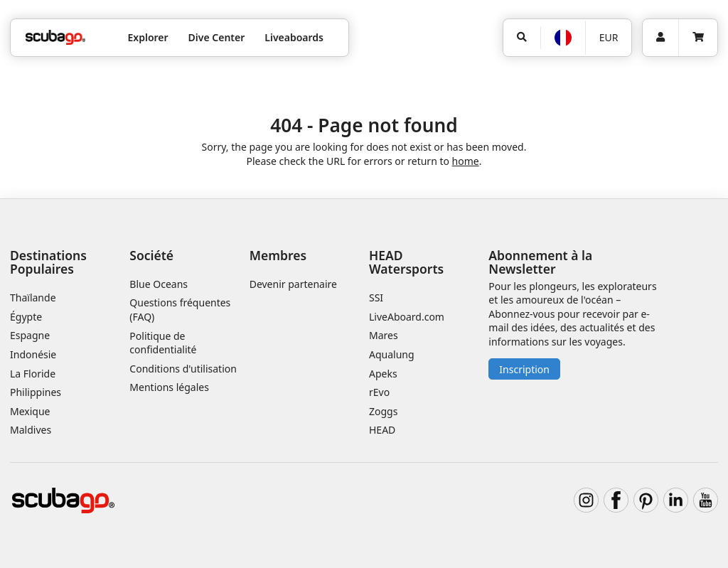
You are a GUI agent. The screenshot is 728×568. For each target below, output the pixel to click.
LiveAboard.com (407, 317)
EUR (609, 37)
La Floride (33, 374)
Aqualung (392, 354)
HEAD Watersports (406, 262)
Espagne (30, 335)
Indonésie (33, 354)
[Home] (55, 37)
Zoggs (383, 411)
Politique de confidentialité (163, 343)
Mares (384, 335)
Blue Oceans (159, 284)
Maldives (31, 430)
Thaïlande (33, 298)
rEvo (379, 392)
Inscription (524, 369)
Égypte (26, 317)
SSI (376, 298)
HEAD (382, 430)
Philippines (36, 392)
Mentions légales (169, 387)
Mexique (30, 411)
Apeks (383, 374)
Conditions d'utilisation (184, 369)
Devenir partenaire (293, 284)
